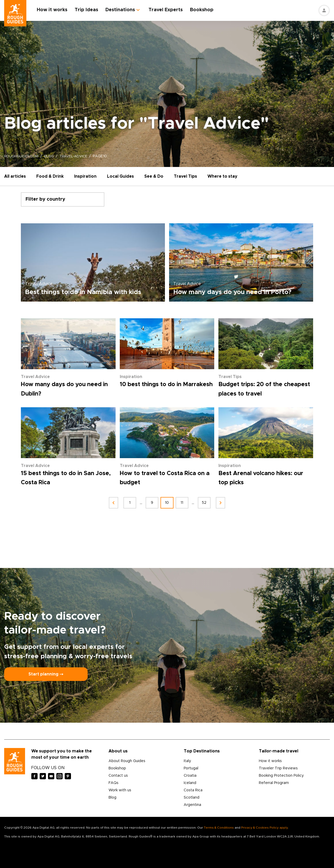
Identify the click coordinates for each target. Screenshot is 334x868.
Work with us (120, 790)
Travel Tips (185, 176)
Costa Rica (193, 790)
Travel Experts (168, 10)
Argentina (192, 805)
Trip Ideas (89, 10)
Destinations (123, 10)
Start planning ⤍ (46, 674)
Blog (112, 798)
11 (184, 503)
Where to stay (222, 176)
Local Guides (120, 176)
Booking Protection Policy (281, 776)
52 (208, 503)
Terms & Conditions (219, 828)
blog (52, 156)
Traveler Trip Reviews (278, 768)
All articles (15, 176)
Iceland (190, 783)
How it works (55, 10)
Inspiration (85, 176)
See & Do (154, 176)
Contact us (118, 776)
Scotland (192, 798)
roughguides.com (22, 156)
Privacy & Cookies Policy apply (264, 828)
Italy (187, 761)
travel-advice (78, 156)
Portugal (191, 768)
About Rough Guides (127, 761)
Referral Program (274, 783)
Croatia (190, 776)
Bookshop (205, 10)
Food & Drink (50, 176)
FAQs (114, 783)
